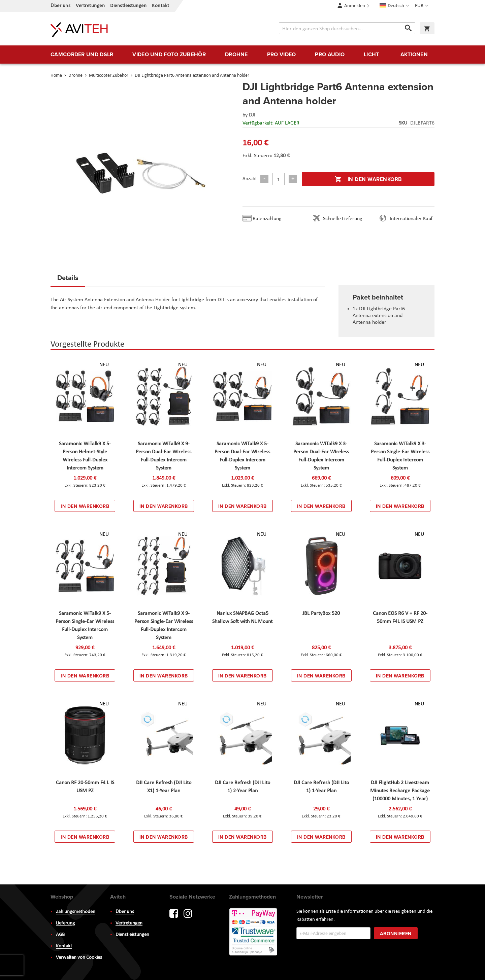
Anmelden (355, 6)
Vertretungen (90, 6)
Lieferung (65, 923)
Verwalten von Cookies (79, 958)
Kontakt (161, 6)
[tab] (68, 280)
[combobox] (347, 28)
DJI (252, 115)
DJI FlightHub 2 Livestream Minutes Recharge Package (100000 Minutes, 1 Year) (400, 791)
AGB (60, 935)
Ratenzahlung (267, 219)
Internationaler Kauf (411, 219)
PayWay (254, 932)
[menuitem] (82, 55)
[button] (423, 6)
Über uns (60, 6)
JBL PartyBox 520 (321, 614)
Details (68, 277)
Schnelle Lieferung (343, 219)
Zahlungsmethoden (76, 912)
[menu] (243, 55)
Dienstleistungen (128, 6)
